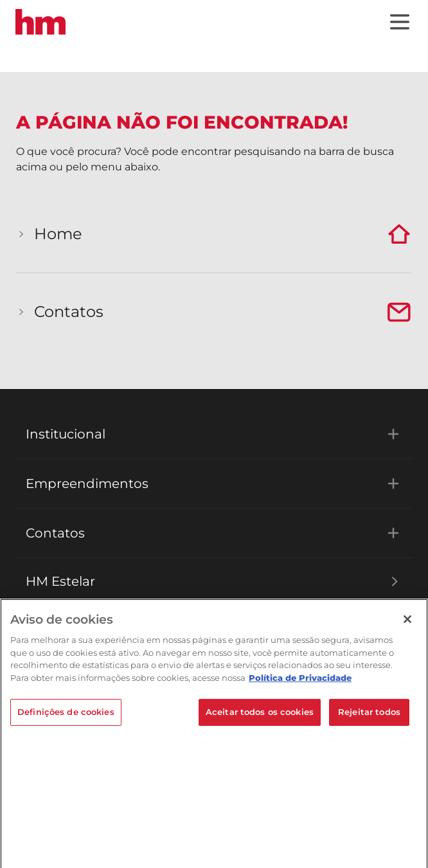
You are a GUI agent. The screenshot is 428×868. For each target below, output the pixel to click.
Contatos (214, 533)
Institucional (214, 434)
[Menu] (400, 22)
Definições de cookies (66, 716)
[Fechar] (407, 623)
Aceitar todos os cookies (260, 716)
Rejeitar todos (369, 716)
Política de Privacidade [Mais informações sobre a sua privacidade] (300, 681)
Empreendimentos (214, 484)
